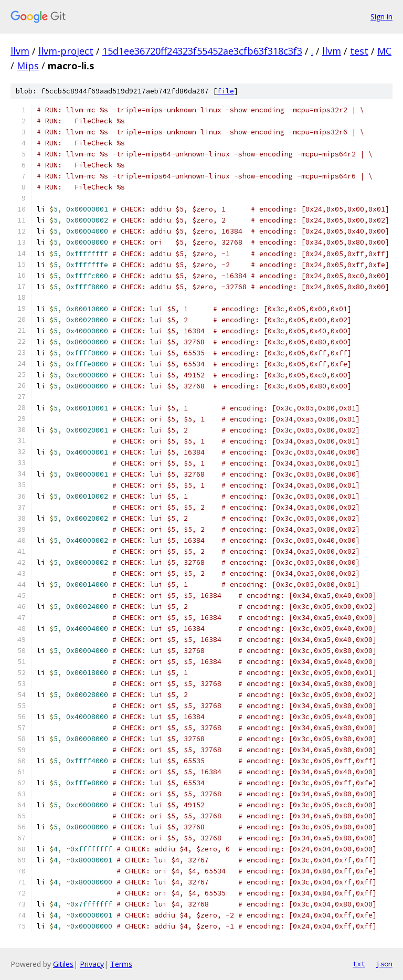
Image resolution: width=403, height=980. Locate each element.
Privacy (92, 964)
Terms (121, 964)
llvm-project (66, 51)
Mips (28, 66)
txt (359, 964)
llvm (20, 51)
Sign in (381, 17)
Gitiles (63, 964)
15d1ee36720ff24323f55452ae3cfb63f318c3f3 (202, 51)
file (226, 91)
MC (384, 51)
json (384, 964)
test (359, 51)
